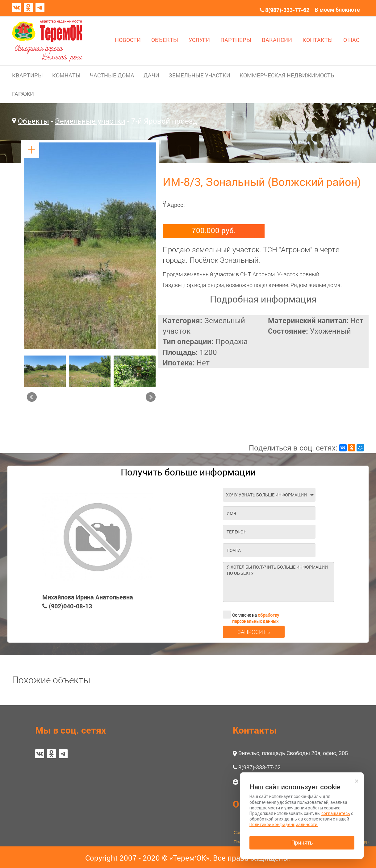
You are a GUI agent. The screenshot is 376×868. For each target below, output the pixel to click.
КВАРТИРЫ (27, 75)
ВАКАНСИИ (277, 40)
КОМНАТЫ (66, 75)
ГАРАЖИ (23, 94)
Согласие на (251, 615)
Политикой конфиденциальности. (284, 825)
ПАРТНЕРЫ (236, 40)
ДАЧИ (151, 75)
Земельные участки (90, 121)
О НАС (351, 40)
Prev (32, 397)
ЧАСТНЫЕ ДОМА (112, 75)
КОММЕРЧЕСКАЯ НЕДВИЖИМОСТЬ (287, 75)
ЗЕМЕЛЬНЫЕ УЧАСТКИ (199, 75)
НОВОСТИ (128, 40)
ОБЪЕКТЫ (165, 40)
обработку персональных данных (256, 618)
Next (151, 397)
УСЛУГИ (199, 40)
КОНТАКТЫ (318, 40)
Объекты (33, 121)
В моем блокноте (337, 10)
